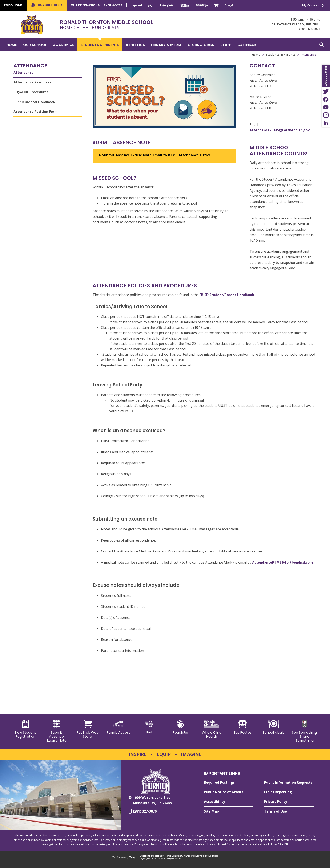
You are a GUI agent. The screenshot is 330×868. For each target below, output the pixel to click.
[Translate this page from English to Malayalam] (201, 5)
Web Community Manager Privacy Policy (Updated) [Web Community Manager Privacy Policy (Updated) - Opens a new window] (192, 856)
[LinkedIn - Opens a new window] (326, 123)
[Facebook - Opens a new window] (326, 99)
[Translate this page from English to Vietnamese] (167, 5)
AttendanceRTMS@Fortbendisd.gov (280, 130)
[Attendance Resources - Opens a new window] (48, 83)
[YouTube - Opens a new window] (326, 107)
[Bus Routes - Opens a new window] (243, 727)
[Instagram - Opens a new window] (326, 115)
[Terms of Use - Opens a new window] (289, 811)
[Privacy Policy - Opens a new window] (289, 802)
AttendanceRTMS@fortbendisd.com (283, 562)
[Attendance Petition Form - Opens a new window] (48, 112)
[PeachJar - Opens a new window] (180, 727)
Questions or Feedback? (152, 856)
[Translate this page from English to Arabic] (229, 5)
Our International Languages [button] (95, 5)
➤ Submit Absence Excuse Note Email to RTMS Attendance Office (155, 155)
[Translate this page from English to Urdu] (151, 5)
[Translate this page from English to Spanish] (136, 5)
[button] (322, 45)
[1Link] (150, 727)
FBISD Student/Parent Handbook (227, 295)
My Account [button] (311, 5)
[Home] (12, 45)
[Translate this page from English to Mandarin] (185, 5)
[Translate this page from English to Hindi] (216, 5)
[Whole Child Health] (211, 729)
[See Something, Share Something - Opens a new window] (305, 731)
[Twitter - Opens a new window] (326, 91)
